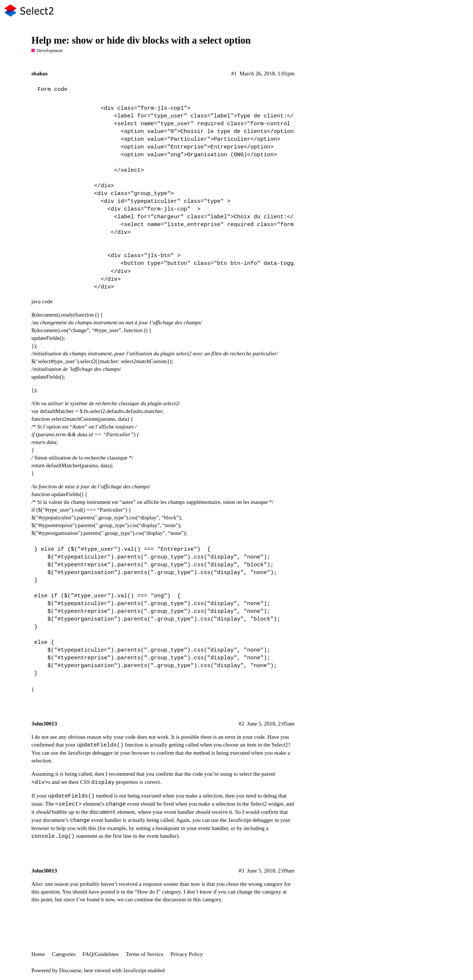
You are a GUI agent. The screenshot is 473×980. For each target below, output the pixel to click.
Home (38, 954)
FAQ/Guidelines (101, 954)
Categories (64, 954)
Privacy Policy (187, 954)
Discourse (70, 970)
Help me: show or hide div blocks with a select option (141, 40)
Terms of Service (144, 954)
